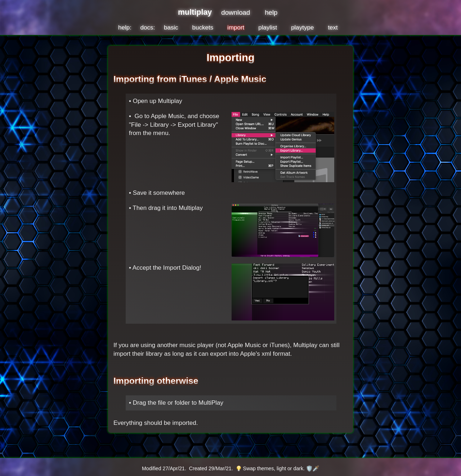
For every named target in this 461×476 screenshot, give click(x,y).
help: (125, 28)
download (236, 12)
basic (171, 28)
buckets (203, 28)
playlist (268, 28)
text (333, 28)
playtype (302, 28)
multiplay (195, 12)
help (271, 12)
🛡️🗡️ (313, 468)
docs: (148, 28)
